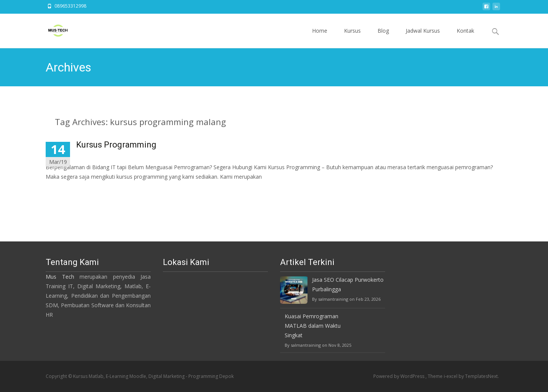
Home (320, 37)
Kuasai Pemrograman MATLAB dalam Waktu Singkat (313, 326)
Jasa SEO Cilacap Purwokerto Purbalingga (348, 284)
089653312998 (70, 6)
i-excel (451, 376)
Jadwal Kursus (423, 37)
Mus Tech (60, 277)
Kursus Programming (116, 145)
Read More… (63, 191)
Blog (383, 37)
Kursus (352, 37)
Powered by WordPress (399, 376)
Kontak (465, 37)
